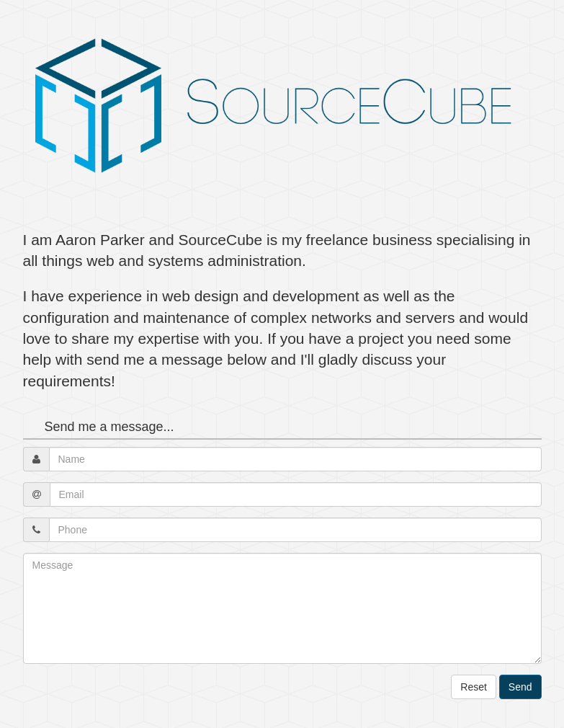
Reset (474, 687)
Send (520, 687)
